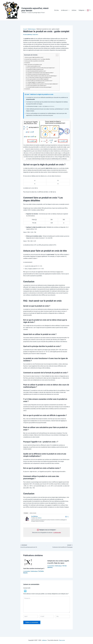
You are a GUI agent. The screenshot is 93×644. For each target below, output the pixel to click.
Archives (74, 10)
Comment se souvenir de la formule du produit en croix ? (40, 74)
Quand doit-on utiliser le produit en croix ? (37, 69)
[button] (69, 10)
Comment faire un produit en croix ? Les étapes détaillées (39, 59)
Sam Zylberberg (34, 516)
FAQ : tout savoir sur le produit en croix (34, 65)
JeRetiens (39, 518)
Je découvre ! (65, 10)
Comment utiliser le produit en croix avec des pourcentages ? (41, 87)
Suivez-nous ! (88, 10)
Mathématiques (35, 574)
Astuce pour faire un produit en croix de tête (36, 61)
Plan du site (62, 640)
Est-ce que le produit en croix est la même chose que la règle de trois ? (43, 68)
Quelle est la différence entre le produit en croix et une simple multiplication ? (45, 84)
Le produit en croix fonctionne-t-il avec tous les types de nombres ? (42, 73)
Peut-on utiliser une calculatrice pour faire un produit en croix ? (42, 81)
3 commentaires (27, 574)
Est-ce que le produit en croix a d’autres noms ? (38, 86)
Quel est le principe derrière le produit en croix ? (38, 71)
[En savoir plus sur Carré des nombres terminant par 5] (28, 563)
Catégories (82, 10)
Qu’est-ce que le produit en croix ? (35, 66)
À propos (26, 513)
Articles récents (33, 513)
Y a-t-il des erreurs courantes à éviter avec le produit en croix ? (41, 77)
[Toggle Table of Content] (59, 55)
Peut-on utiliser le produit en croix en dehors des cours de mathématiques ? (44, 76)
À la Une (56, 10)
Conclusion (28, 63)
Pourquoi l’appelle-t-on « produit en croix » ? (37, 82)
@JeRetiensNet (57, 533)
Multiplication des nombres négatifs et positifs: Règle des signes (57, 563)
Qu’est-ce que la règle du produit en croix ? (35, 57)
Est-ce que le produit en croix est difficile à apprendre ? (39, 79)
